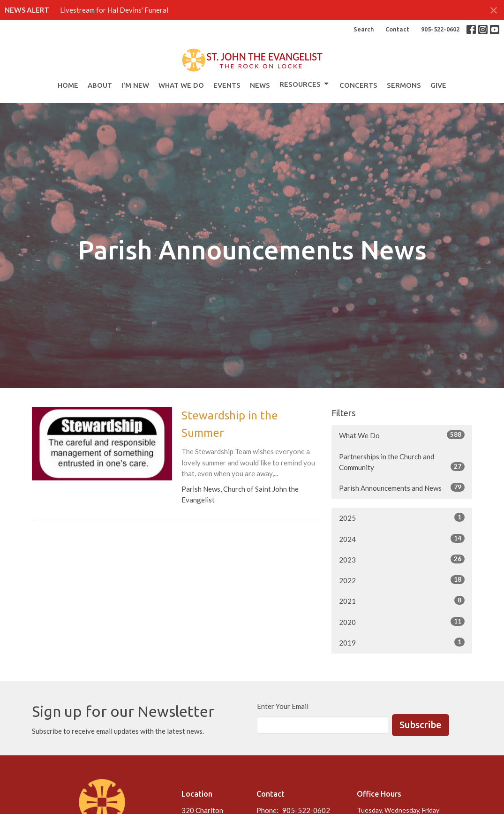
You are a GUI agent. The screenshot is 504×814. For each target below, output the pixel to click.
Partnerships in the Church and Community (402, 462)
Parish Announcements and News (402, 487)
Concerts (358, 85)
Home (68, 85)
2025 (402, 517)
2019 (402, 642)
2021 (402, 601)
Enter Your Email (283, 706)
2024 (402, 539)
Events (227, 85)
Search (364, 29)
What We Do (181, 85)
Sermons (404, 85)
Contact (397, 29)
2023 (402, 559)
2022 (402, 580)
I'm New (135, 85)
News (260, 85)
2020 (402, 622)
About (100, 85)
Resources (305, 84)
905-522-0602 (440, 29)
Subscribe (421, 725)
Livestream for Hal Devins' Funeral (114, 10)
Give (438, 85)
